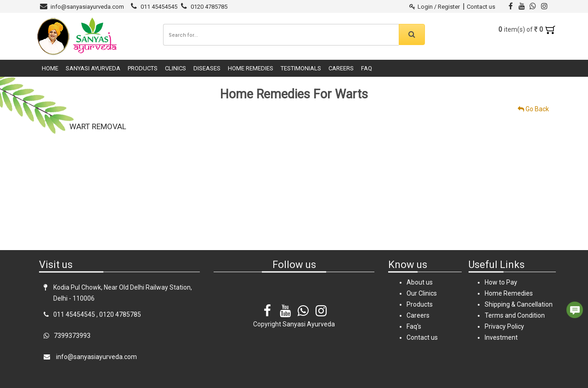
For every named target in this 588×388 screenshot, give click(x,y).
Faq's (414, 326)
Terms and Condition (515, 315)
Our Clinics (422, 293)
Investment (501, 337)
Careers (341, 68)
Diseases (207, 68)
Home (50, 68)
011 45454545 (159, 7)
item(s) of (527, 29)
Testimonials (301, 68)
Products (143, 68)
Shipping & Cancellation (519, 304)
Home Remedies (251, 68)
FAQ (367, 68)
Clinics (175, 68)
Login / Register (435, 7)
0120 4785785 (209, 7)
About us (420, 282)
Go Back (533, 109)
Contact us (481, 7)
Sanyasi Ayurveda (93, 68)
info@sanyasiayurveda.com (87, 7)
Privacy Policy (504, 326)
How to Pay (501, 282)
